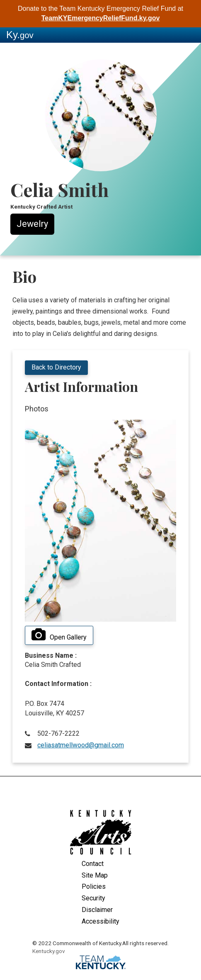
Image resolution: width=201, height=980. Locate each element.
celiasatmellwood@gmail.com (81, 745)
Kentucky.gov (49, 951)
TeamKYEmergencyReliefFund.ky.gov (101, 18)
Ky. (20, 35)
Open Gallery (59, 635)
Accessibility (100, 921)
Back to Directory (56, 367)
